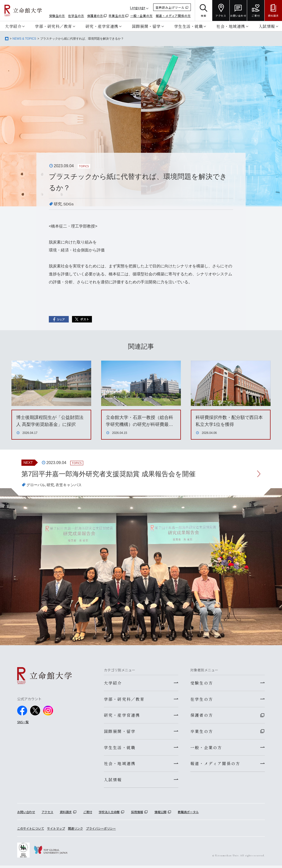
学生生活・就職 (189, 26)
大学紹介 (13, 26)
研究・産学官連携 (102, 26)
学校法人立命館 (109, 815)
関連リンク (75, 831)
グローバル (36, 485)
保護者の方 (95, 16)
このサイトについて (31, 831)
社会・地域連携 (231, 26)
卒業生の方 (117, 16)
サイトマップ (56, 831)
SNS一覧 (23, 722)
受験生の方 (57, 16)
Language (138, 7)
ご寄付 (88, 815)
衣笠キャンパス (71, 485)
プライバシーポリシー (101, 831)
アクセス (47, 815)
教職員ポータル (188, 815)
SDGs (69, 204)
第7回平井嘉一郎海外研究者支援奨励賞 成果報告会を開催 (112, 474)
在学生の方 (76, 16)
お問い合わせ (26, 815)
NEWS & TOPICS (24, 39)
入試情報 (267, 26)
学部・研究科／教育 (53, 26)
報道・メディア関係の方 (173, 16)
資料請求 (66, 815)
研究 (58, 204)
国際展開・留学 (146, 26)
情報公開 (160, 815)
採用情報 (137, 815)
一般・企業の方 (141, 16)
